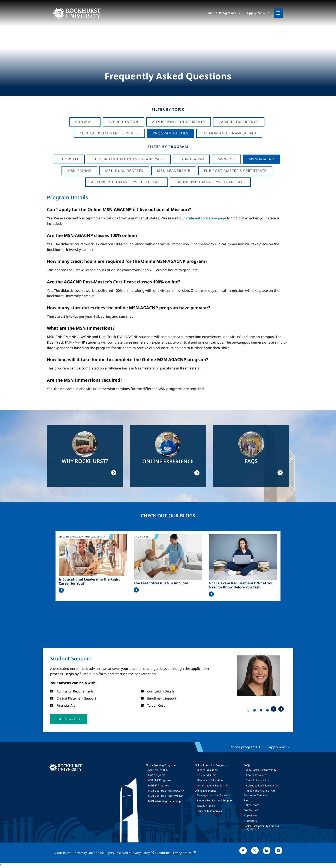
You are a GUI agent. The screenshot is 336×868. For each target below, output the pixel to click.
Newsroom (253, 805)
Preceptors (250, 821)
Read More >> (61, 590)
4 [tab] (268, 711)
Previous (274, 709)
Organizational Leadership (213, 785)
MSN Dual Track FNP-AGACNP (166, 791)
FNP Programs (157, 775)
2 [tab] (255, 711)
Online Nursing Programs (161, 765)
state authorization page (206, 218)
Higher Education (207, 770)
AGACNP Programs (160, 780)
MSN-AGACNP (262, 159)
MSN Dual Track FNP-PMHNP (165, 796)
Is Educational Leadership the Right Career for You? (89, 581)
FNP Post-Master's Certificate (235, 171)
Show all (69, 159)
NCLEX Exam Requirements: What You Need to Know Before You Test (241, 585)
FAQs (247, 765)
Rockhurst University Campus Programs (261, 827)
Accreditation (123, 122)
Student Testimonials (209, 811)
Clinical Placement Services (109, 133)
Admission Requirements (179, 122)
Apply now (277, 747)
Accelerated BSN (158, 770)
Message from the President (214, 795)
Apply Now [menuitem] (256, 13)
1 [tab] (249, 711)
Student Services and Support (214, 800)
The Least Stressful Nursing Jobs (161, 583)
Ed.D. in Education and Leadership (129, 159)
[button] (69, 719)
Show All (85, 122)
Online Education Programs (211, 765)
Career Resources (257, 775)
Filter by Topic (168, 109)
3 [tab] (262, 711)
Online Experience (206, 791)
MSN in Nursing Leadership (164, 801)
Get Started (251, 810)
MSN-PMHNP (79, 171)
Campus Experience (239, 122)
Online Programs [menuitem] (221, 13)
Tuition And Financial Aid (229, 133)
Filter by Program (168, 147)
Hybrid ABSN (191, 159)
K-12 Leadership (207, 775)
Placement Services (256, 795)
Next (281, 709)
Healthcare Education (210, 780)
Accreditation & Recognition (262, 785)
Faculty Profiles (206, 806)
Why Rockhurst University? (262, 770)
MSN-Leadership (174, 171)
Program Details (171, 133)
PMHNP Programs (159, 785)
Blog (247, 800)
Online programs (243, 747)
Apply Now (250, 815)
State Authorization (257, 780)
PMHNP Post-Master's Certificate (210, 182)
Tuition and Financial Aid (260, 791)
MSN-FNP (226, 159)
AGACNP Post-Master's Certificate (126, 182)
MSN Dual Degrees (124, 171)
